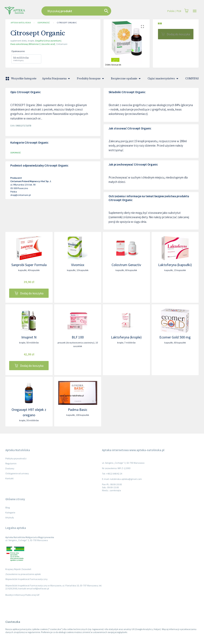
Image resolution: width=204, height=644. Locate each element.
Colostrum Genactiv (126, 265)
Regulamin (11, 463)
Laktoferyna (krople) (126, 337)
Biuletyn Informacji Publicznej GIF (23, 595)
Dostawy (10, 468)
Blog (8, 507)
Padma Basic (78, 410)
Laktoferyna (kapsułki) (175, 265)
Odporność (44, 23)
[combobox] (86, 11)
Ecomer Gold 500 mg (175, 337)
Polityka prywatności (16, 458)
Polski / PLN (174, 11)
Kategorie (10, 512)
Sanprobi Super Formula (29, 265)
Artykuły (10, 517)
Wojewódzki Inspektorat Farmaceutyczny (26, 579)
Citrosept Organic (67, 23)
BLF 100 (78, 337)
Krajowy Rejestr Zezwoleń (18, 569)
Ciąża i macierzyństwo (164, 79)
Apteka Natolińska (21, 23)
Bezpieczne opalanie (127, 79)
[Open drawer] (195, 11)
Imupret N (29, 337)
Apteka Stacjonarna (57, 79)
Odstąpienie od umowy (17, 473)
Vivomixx (78, 265)
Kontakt (9, 478)
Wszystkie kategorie (21, 79)
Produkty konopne (91, 79)
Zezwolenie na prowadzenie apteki (23, 574)
